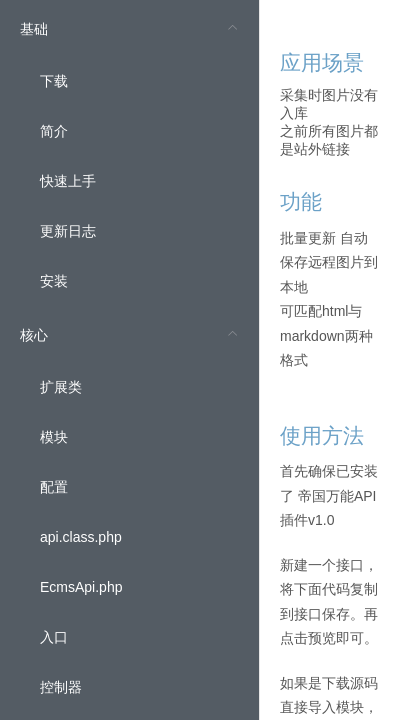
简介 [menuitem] (54, 131)
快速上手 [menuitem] (68, 181)
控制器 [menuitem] (61, 687)
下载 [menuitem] (54, 81)
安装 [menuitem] (54, 281)
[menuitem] (129, 153)
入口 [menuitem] (54, 637)
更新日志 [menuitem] (68, 231)
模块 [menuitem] (54, 437)
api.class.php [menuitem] (81, 537)
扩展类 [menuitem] (61, 387)
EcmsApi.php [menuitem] (81, 587)
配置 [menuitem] (54, 487)
